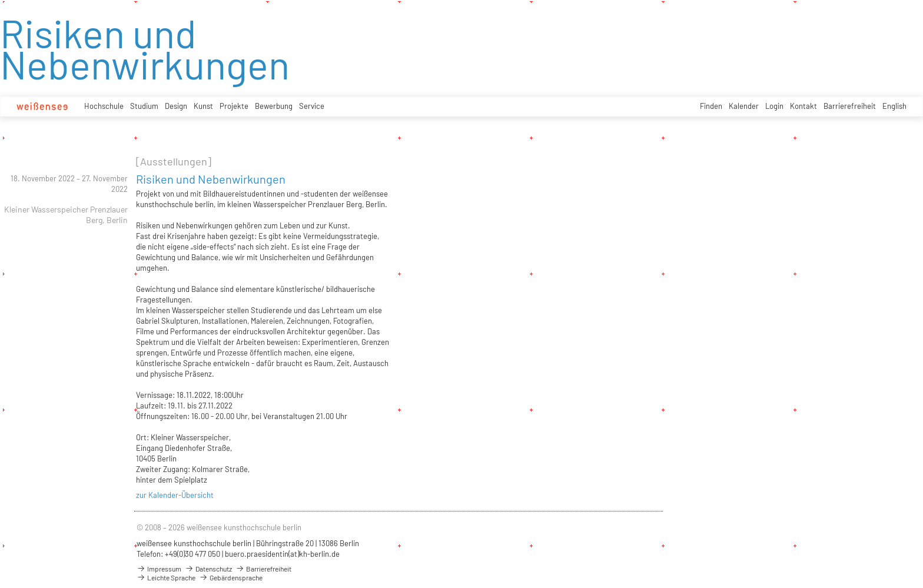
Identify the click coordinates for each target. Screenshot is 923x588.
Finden (711, 106)
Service (312, 106)
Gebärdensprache (231, 577)
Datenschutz (208, 569)
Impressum (159, 569)
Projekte (234, 106)
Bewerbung (274, 106)
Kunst (203, 106)
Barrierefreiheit (850, 106)
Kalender (744, 106)
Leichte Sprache (166, 577)
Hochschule (104, 106)
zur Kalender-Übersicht (175, 495)
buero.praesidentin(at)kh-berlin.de (282, 554)
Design (176, 106)
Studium (144, 106)
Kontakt (804, 106)
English (894, 106)
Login (774, 106)
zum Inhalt (0, 0)
